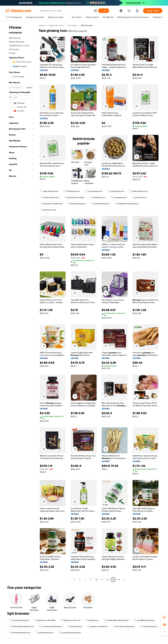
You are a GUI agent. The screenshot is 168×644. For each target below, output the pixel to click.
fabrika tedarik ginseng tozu (21, 626)
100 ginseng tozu (72, 191)
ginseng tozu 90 (48, 210)
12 (108, 580)
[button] (95, 11)
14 (119, 580)
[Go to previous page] (74, 580)
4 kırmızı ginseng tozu (19, 620)
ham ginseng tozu (149, 626)
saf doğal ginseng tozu (144, 620)
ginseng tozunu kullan (74, 197)
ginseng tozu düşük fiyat (51, 204)
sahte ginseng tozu (45, 633)
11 (102, 580)
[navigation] (21, 303)
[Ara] (104, 11)
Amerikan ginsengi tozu (20, 633)
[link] (164, 617)
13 (113, 580)
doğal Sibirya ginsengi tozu (127, 204)
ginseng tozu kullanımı (97, 626)
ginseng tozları (75, 626)
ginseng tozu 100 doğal (45, 620)
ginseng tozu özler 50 (70, 620)
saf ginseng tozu (97, 197)
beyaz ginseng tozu (139, 191)
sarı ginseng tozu (119, 197)
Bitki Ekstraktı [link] (87, 25)
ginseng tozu (92, 620)
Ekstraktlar (72, 25)
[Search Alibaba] (66, 11)
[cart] (129, 11)
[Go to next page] (124, 580)
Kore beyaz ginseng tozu (124, 626)
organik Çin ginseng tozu (70, 633)
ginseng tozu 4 (139, 197)
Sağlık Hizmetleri (56, 25)
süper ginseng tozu (49, 191)
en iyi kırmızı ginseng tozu (51, 626)
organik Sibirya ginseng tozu (116, 620)
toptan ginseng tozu (50, 197)
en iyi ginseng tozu (94, 191)
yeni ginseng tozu (116, 191)
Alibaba (42, 25)
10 (96, 580)
